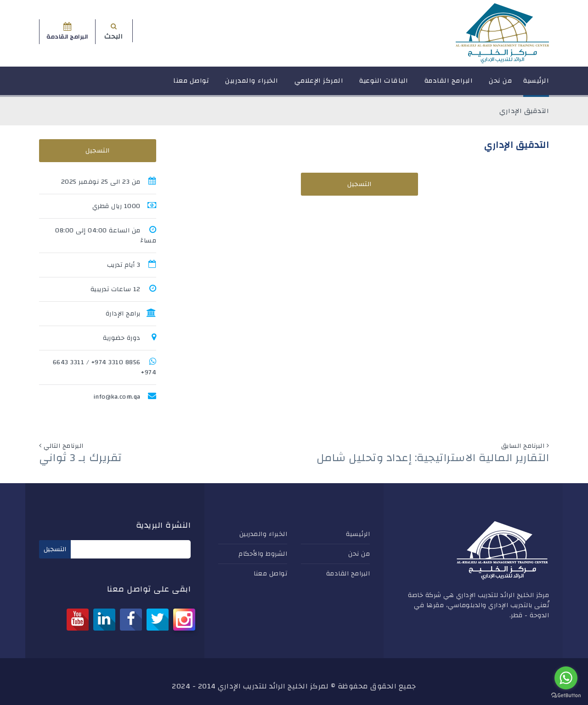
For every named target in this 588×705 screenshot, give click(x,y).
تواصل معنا (191, 85)
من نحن (500, 85)
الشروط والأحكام (263, 554)
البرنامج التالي (64, 446)
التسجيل (359, 184)
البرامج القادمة (449, 85)
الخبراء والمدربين (252, 85)
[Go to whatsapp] (566, 678)
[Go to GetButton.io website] (566, 696)
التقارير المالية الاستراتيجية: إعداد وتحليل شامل (433, 458)
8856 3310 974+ (116, 362)
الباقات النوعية (384, 85)
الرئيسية (536, 85)
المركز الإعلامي (319, 85)
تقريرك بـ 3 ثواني (81, 458)
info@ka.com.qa (117, 397)
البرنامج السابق (523, 446)
